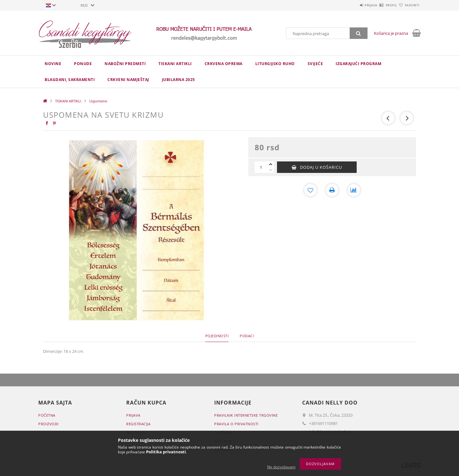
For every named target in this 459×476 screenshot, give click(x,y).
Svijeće (315, 64)
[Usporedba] (354, 190)
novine (53, 64)
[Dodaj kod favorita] (310, 190)
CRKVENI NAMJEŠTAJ (128, 80)
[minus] (271, 170)
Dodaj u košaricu (321, 167)
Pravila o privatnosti (236, 424)
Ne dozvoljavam (281, 467)
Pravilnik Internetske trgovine (246, 415)
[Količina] (261, 167)
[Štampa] (332, 190)
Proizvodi (48, 424)
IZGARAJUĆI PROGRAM (358, 64)
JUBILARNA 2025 (178, 80)
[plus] (271, 164)
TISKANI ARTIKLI (175, 64)
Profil (380, 5)
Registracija (138, 424)
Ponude (83, 64)
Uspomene (98, 101)
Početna (47, 415)
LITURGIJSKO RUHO (275, 64)
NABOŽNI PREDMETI (125, 64)
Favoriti (408, 5)
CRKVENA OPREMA (224, 64)
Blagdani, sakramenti (70, 80)
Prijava (353, 5)
